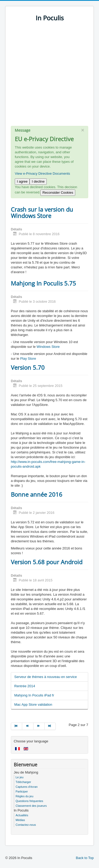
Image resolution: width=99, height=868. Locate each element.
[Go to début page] (16, 726)
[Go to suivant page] (39, 726)
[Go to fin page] (50, 726)
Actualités (22, 815)
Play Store (28, 359)
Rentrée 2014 (25, 686)
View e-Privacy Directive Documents (42, 174)
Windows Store (48, 347)
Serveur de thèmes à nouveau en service (46, 677)
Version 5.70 (28, 367)
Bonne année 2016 (37, 494)
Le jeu (20, 777)
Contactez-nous (26, 825)
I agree (22, 181)
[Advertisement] (49, 76)
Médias (20, 820)
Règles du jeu (24, 796)
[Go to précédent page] (28, 726)
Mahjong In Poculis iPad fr (34, 695)
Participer (22, 791)
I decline (38, 181)
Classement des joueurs (31, 806)
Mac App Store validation (33, 705)
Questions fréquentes (29, 801)
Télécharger (23, 782)
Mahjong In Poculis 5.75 (43, 283)
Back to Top (85, 858)
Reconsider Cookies (58, 193)
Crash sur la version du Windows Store (42, 212)
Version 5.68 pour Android (47, 562)
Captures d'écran (27, 787)
